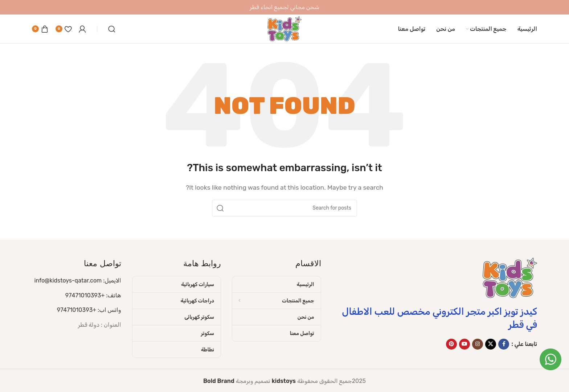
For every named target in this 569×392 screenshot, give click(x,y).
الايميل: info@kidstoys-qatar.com (77, 280)
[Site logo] (284, 28)
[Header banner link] (284, 7)
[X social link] (491, 344)
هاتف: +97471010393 (93, 295)
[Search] (112, 29)
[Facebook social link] (504, 344)
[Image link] (510, 277)
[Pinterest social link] (451, 344)
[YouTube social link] (464, 344)
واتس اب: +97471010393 (89, 310)
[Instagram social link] (478, 344)
